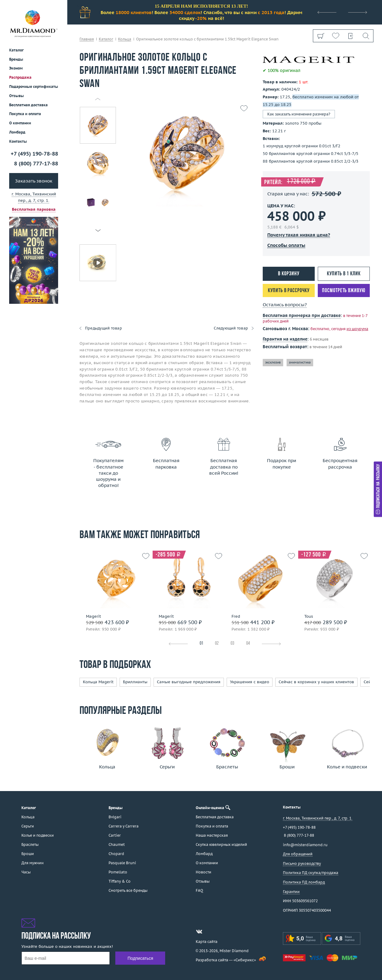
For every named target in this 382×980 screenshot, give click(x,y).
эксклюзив (273, 362)
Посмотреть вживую (344, 291)
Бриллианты (135, 682)
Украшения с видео (250, 682)
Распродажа (20, 77)
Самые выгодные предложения (189, 682)
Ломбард (17, 132)
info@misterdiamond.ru (305, 845)
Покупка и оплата (25, 114)
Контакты (18, 141)
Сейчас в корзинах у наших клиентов (316, 682)
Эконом (16, 68)
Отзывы (17, 96)
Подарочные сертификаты (34, 87)
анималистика (300, 362)
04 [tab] (248, 644)
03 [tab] (232, 644)
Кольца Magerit (98, 682)
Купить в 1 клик (344, 274)
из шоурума (357, 329)
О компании (20, 123)
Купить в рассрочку (289, 291)
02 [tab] (217, 644)
